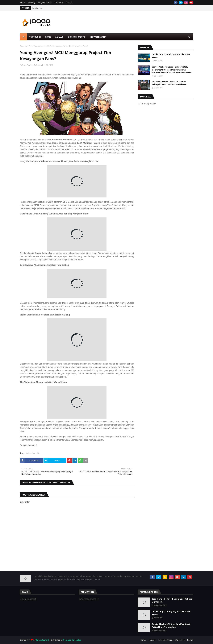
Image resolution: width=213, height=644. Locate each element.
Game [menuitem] (48, 37)
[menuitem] (24, 37)
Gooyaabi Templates (72, 640)
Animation (30, 453)
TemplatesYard (42, 640)
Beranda (24, 46)
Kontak (70, 2)
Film (30, 46)
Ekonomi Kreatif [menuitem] (77, 37)
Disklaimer (59, 2)
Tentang (32, 2)
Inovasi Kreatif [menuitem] (98, 37)
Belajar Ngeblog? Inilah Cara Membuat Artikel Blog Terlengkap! (171, 625)
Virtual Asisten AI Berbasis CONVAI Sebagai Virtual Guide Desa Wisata (169, 83)
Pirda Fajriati (27, 65)
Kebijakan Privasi (45, 2)
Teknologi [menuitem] (35, 37)
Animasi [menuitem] (59, 37)
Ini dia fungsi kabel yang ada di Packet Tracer (171, 56)
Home (23, 2)
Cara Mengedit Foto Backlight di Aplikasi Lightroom (172, 600)
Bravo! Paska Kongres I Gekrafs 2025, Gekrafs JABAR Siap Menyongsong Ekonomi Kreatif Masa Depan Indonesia (171, 70)
